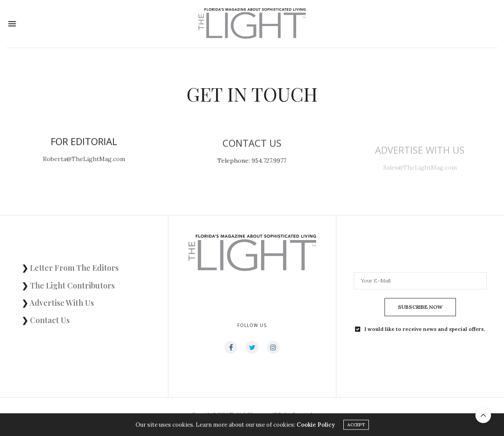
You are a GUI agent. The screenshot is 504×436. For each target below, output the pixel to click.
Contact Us (50, 320)
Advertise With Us (62, 303)
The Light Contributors (72, 285)
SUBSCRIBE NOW (420, 307)
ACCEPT (356, 426)
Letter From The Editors (74, 268)
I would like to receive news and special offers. (425, 329)
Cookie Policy (316, 426)
